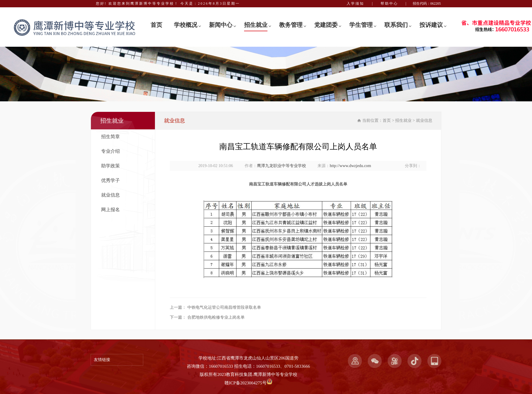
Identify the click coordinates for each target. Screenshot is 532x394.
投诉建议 (431, 25)
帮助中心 (389, 4)
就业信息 (110, 195)
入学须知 (355, 4)
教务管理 (291, 25)
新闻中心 (221, 25)
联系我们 (396, 25)
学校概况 (186, 25)
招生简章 (110, 137)
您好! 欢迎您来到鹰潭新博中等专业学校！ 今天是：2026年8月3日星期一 (168, 4)
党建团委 (326, 25)
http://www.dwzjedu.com (350, 166)
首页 (156, 25)
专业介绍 (110, 151)
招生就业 (256, 25)
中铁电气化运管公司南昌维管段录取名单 (224, 307)
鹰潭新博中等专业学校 (275, 374)
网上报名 (110, 210)
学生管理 (361, 25)
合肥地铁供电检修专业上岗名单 (216, 317)
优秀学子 (110, 180)
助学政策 (110, 166)
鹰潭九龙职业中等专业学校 (281, 166)
